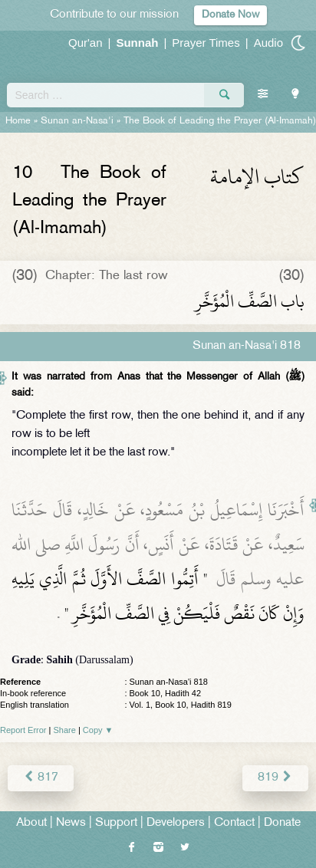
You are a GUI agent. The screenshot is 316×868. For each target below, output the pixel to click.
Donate (282, 823)
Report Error (23, 730)
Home (18, 121)
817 (41, 778)
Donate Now (230, 15)
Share (65, 730)
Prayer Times (206, 43)
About (31, 823)
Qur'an (86, 43)
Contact (234, 823)
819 (275, 778)
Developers (176, 823)
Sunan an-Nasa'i (77, 121)
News (71, 823)
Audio (268, 43)
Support (116, 823)
